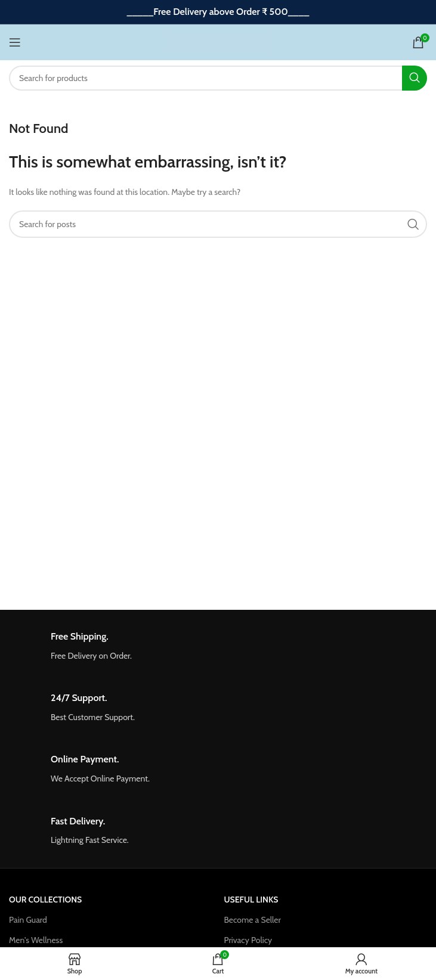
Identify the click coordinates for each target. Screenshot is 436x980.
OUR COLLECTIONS (45, 900)
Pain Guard (28, 920)
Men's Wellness (36, 940)
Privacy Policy (248, 940)
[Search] (218, 78)
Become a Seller (253, 920)
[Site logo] (218, 41)
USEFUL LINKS (251, 900)
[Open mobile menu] (15, 42)
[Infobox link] (218, 646)
